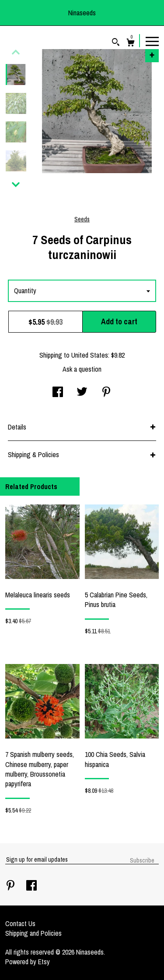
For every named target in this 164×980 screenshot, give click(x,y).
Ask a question (82, 369)
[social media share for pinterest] (106, 393)
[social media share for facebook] (58, 393)
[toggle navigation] (152, 41)
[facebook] (31, 886)
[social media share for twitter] (82, 393)
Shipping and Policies (33, 933)
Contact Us (20, 923)
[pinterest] (11, 886)
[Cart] (131, 44)
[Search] (116, 43)
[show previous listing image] (16, 52)
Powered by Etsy (28, 962)
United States (90, 355)
